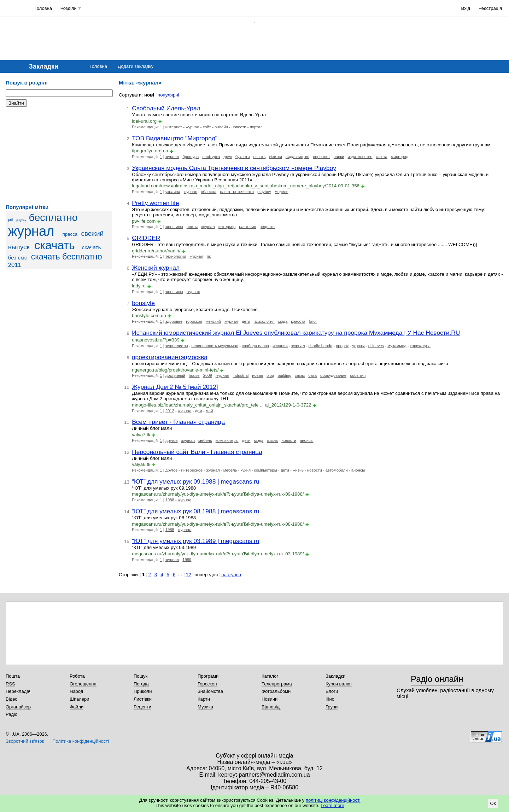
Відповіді (271, 707)
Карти (204, 699)
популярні (168, 95)
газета (382, 157)
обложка (209, 192)
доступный (175, 375)
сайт (207, 127)
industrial (241, 375)
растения (247, 227)
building (284, 375)
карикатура (420, 346)
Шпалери (80, 699)
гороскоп (194, 321)
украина (173, 192)
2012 (170, 411)
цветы (192, 227)
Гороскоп (207, 684)
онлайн (221, 127)
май (209, 411)
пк (209, 256)
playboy (21, 220)
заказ (300, 375)
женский (213, 321)
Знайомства (210, 691)
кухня (245, 470)
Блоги (332, 691)
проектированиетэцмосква (170, 357)
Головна (43, 8)
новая (258, 375)
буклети (243, 157)
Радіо (11, 714)
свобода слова (255, 346)
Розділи (69, 8)
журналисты (177, 346)
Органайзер (18, 707)
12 (189, 575)
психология (264, 321)
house (194, 375)
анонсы (307, 440)
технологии (176, 256)
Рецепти (142, 707)
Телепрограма (277, 684)
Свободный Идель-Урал (166, 108)
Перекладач (19, 691)
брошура (191, 157)
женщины (174, 227)
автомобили (337, 470)
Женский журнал (156, 268)
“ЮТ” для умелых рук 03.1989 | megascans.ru (195, 541)
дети (246, 321)
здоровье (174, 321)
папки (339, 157)
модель (282, 192)
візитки (275, 157)
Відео (12, 699)
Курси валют (339, 684)
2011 (15, 265)
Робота (77, 676)
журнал (31, 231)
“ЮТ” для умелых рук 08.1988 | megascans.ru (195, 511)
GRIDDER (146, 238)
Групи (332, 707)
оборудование (333, 375)
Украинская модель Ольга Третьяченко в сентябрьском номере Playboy (234, 168)
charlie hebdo (320, 346)
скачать (55, 245)
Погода (141, 684)
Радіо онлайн (437, 679)
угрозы (358, 346)
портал (256, 127)
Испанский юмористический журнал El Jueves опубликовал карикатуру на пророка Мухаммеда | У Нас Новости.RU (296, 333)
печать (259, 157)
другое (172, 440)
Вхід (466, 8)
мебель (205, 440)
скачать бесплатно (67, 257)
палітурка (211, 157)
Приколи (143, 691)
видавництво (297, 157)
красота (298, 321)
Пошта (13, 676)
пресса (70, 234)
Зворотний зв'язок (25, 741)
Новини (270, 699)
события (358, 375)
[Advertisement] (59, 156)
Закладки (335, 676)
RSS (10, 684)
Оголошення (83, 684)
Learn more (332, 805)
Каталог (270, 676)
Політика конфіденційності (81, 741)
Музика (205, 707)
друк (227, 157)
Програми (208, 676)
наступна (231, 575)
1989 (187, 560)
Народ (76, 691)
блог (313, 321)
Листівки (143, 699)
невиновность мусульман (215, 346)
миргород (400, 157)
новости (239, 127)
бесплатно (53, 217)
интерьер (227, 227)
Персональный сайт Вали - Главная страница (197, 452)
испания (280, 346)
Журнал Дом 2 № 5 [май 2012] (175, 387)
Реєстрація (490, 8)
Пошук (141, 676)
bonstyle (143, 303)
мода (283, 321)
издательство (360, 157)
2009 (208, 375)
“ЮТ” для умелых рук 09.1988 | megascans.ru (195, 481)
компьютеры (227, 440)
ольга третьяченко (237, 192)
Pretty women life (155, 203)
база (312, 375)
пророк (342, 346)
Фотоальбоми (276, 691)
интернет (174, 127)
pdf (11, 220)
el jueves (376, 346)
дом (198, 411)
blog (270, 375)
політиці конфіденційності (333, 800)
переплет (321, 157)
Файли (77, 707)
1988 (170, 500)
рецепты (267, 227)
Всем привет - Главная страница (178, 422)
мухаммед (397, 346)
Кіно (330, 699)
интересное (192, 470)
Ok (493, 803)
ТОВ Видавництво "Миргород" (175, 138)
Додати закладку (136, 66)
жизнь (272, 440)
